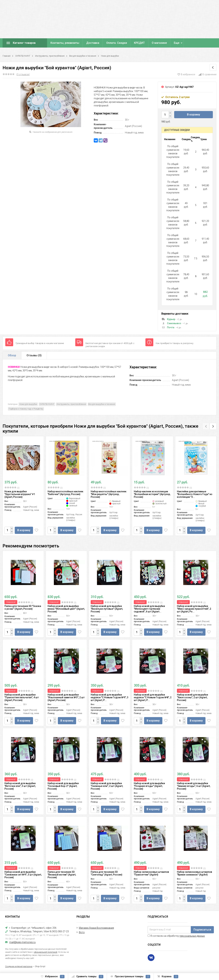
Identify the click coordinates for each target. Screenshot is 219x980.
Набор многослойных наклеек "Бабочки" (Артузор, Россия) (65, 493)
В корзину (194, 115)
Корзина (168, 977)
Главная (7, 56)
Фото (82, 932)
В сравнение (207, 74)
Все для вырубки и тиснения (83, 56)
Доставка (93, 43)
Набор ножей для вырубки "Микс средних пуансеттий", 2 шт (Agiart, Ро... (194, 609)
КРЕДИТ (139, 43)
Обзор (12, 355)
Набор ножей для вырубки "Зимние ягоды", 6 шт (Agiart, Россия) (194, 786)
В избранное (186, 74)
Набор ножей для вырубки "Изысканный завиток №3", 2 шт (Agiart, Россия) (66, 697)
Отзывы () (34, 355)
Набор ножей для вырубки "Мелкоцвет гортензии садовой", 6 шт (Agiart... (149, 609)
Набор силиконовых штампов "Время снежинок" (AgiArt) (194, 873)
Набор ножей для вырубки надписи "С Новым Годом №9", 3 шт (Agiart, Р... (109, 697)
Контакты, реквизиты (65, 43)
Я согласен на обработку (176, 936)
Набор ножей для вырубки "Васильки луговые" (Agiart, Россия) (107, 609)
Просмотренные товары (130, 977)
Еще (177, 43)
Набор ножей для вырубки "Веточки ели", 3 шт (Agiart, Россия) (20, 786)
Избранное (53, 977)
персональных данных (192, 936)
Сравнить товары (87, 977)
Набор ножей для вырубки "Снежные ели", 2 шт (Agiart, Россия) (107, 786)
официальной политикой (46, 952)
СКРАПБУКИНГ (23, 56)
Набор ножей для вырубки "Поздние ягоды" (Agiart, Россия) (149, 786)
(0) (12, 488)
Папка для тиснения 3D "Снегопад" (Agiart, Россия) (107, 873)
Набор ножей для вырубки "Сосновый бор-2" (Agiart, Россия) (63, 786)
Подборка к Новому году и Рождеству (26, 409)
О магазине (159, 43)
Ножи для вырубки (110, 56)
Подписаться (202, 930)
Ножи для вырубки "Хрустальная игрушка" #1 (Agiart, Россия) (20, 494)
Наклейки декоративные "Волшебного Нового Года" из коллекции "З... (195, 494)
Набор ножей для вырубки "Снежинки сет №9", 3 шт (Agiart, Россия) (23, 875)
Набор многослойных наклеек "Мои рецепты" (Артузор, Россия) (109, 494)
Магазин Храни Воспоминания (96, 928)
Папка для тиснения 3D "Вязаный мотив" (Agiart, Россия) (62, 875)
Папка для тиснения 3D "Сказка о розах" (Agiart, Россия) (23, 607)
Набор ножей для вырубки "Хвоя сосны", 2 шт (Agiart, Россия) (192, 697)
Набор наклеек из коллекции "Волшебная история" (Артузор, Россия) (152, 494)
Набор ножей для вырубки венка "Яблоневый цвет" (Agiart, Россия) (66, 609)
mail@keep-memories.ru (22, 942)
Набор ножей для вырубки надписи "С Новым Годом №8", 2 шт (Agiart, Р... (153, 697)
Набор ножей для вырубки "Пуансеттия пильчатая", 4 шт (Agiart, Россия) (22, 697)
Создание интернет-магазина (19, 966)
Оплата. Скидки (117, 43)
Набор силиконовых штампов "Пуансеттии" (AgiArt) (151, 873)
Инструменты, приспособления (50, 56)
